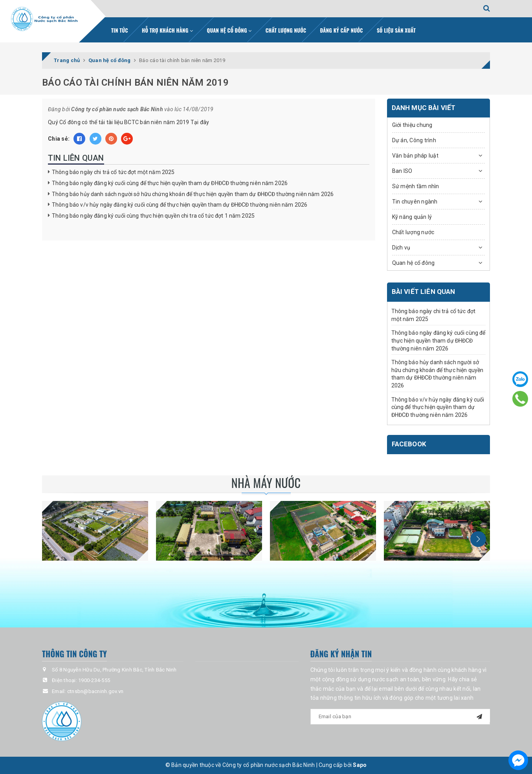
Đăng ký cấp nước (342, 30)
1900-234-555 (94, 680)
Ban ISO (402, 171)
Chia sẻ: (59, 139)
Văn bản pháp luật (415, 156)
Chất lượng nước (286, 30)
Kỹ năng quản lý (412, 217)
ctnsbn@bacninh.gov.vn (95, 691)
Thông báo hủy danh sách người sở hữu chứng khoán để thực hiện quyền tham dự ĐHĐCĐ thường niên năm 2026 (193, 194)
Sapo (360, 765)
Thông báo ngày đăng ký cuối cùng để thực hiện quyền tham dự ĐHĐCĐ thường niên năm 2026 (170, 183)
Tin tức (120, 30)
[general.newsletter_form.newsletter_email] (400, 717)
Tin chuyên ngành (415, 202)
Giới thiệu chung (412, 125)
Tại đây (200, 122)
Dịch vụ (401, 248)
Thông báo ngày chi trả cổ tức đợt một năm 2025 (113, 172)
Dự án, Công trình (414, 140)
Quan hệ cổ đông (229, 30)
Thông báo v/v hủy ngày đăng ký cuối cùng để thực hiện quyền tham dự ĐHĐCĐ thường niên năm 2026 (180, 205)
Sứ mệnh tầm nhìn (416, 186)
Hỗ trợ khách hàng (167, 30)
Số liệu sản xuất (396, 30)
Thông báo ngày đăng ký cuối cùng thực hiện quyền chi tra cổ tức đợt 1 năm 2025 (153, 216)
